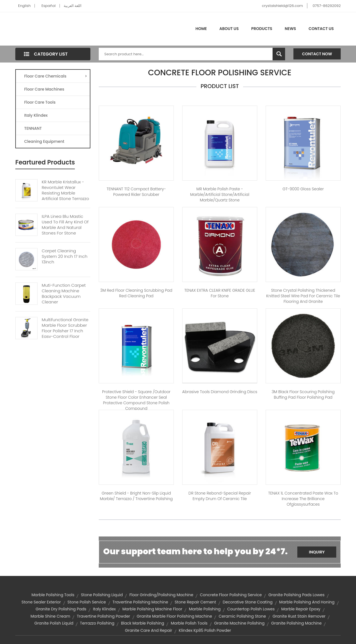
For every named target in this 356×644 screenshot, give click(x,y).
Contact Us (321, 29)
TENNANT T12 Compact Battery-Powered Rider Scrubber (136, 192)
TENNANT (33, 128)
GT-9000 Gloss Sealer (303, 189)
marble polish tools (189, 623)
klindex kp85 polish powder (205, 630)
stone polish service (87, 602)
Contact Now (317, 54)
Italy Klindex (36, 115)
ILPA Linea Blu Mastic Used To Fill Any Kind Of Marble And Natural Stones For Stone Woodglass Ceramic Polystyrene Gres (65, 230)
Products (262, 29)
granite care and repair (149, 630)
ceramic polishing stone (242, 616)
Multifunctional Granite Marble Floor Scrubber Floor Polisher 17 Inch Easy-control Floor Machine (65, 331)
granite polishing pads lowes (296, 595)
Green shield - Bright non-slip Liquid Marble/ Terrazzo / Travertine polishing (136, 496)
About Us (229, 29)
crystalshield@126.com (282, 6)
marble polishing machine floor (152, 609)
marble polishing (205, 609)
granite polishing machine (296, 623)
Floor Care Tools (40, 102)
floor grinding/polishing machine (161, 595)
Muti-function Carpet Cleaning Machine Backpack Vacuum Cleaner (64, 294)
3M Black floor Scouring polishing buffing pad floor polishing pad (303, 395)
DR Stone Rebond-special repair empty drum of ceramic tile (220, 496)
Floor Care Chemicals (56, 76)
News (291, 29)
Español (49, 6)
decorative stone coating (248, 602)
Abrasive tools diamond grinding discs (220, 392)
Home (201, 29)
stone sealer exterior (41, 602)
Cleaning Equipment (44, 141)
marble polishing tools (53, 595)
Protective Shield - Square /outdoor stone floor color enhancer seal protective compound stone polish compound (136, 400)
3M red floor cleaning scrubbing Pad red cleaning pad (136, 293)
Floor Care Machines (44, 89)
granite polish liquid (54, 623)
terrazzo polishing (97, 623)
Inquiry (317, 552)
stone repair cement (195, 602)
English (24, 6)
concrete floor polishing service (231, 595)
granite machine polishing (239, 623)
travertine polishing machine (140, 602)
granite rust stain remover (299, 616)
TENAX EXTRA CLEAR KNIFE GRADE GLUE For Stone (220, 293)
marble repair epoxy (301, 609)
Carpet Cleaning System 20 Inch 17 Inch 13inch (65, 256)
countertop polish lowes (251, 609)
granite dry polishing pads (61, 609)
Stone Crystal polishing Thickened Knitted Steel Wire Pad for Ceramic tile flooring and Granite (303, 296)
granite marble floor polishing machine (175, 616)
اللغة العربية (73, 6)
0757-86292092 (327, 6)
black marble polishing (143, 623)
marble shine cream (50, 616)
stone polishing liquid (102, 595)
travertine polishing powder (103, 616)
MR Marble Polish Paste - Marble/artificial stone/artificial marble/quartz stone (220, 194)
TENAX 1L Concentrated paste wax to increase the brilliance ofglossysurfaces (303, 499)
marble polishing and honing (307, 602)
